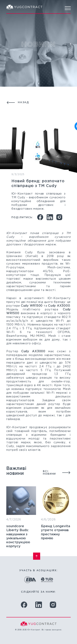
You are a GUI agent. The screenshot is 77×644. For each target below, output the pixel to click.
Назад (24, 102)
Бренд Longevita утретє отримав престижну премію (56, 551)
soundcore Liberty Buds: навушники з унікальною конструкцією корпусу (18, 546)
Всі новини (49, 478)
